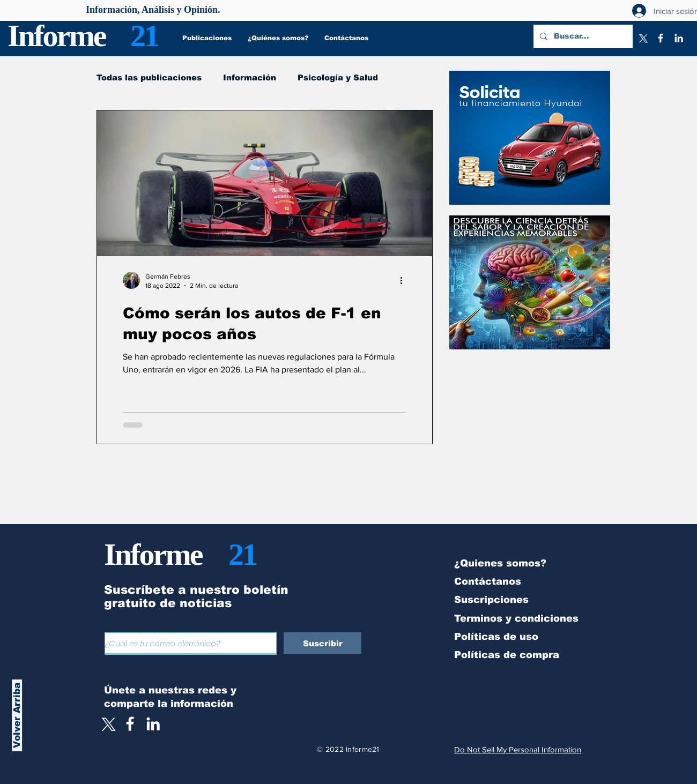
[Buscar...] (582, 36)
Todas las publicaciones (149, 77)
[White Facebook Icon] (130, 724)
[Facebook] (661, 38)
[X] (642, 38)
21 (144, 36)
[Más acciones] (405, 280)
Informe (57, 36)
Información (250, 77)
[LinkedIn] (679, 38)
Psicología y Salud (338, 77)
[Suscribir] (322, 643)
